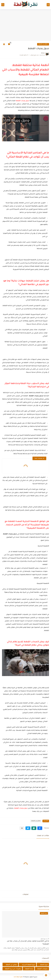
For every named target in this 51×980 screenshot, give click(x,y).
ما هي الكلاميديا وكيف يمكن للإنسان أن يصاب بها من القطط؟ (28, 943)
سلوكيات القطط (42, 969)
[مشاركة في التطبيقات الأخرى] (22, 828)
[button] (40, 828)
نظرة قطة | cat (18, 977)
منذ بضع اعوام (44, 939)
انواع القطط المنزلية (28, 964)
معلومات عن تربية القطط (13, 969)
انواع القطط (44, 964)
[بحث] (3, 5)
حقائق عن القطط (43, 44)
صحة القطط (29, 969)
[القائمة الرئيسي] (48, 5)
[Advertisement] (25, 25)
